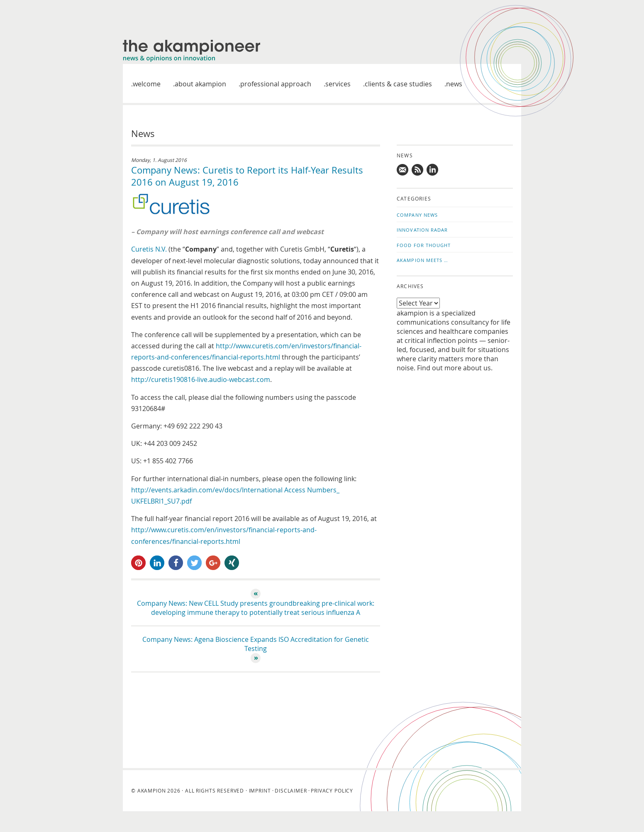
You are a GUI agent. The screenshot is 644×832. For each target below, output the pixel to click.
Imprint (260, 790)
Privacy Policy (332, 790)
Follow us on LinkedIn (433, 170)
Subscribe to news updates (418, 170)
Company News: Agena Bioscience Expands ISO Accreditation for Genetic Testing (256, 644)
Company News (417, 215)
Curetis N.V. (150, 249)
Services (338, 84)
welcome (147, 84)
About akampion (200, 84)
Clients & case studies (398, 84)
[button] (138, 563)
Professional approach (276, 84)
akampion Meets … (423, 260)
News (454, 84)
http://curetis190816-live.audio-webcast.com (201, 379)
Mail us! (403, 170)
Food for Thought (424, 245)
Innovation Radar (422, 230)
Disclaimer (291, 790)
